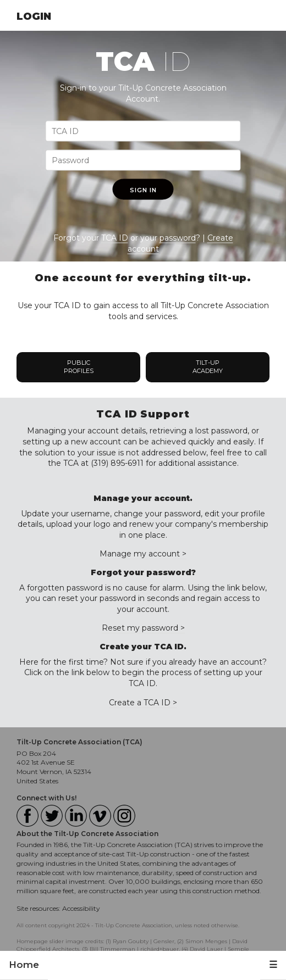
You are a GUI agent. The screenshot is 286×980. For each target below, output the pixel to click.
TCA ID (115, 238)
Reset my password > (143, 628)
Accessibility (81, 908)
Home (24, 965)
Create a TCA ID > (143, 703)
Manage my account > (143, 554)
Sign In (143, 190)
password (178, 238)
